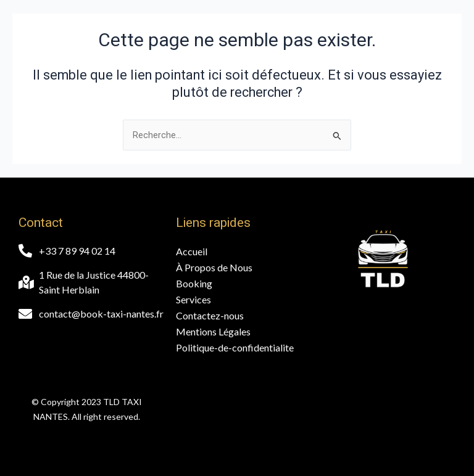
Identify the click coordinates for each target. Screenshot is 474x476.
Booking (194, 283)
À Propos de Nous (214, 267)
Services (193, 299)
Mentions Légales (213, 331)
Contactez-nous (210, 315)
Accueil (192, 251)
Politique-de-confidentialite (235, 347)
